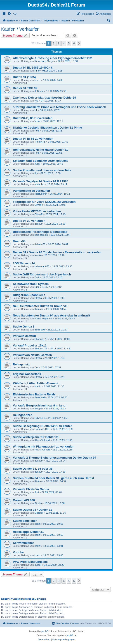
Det (36, 367)
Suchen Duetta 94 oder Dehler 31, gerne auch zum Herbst (53, 478)
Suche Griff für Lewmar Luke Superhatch (42, 274)
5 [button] (69, 43)
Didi (36, 287)
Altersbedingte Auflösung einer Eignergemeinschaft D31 (53, 58)
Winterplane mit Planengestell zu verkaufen (44, 447)
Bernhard (39, 330)
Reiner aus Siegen (45, 61)
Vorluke (18, 552)
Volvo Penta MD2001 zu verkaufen (37, 211)
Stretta (38, 298)
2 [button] (53, 43)
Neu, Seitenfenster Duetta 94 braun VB (40, 306)
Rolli (37, 131)
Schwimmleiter (23, 543)
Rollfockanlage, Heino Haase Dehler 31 (40, 150)
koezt (37, 80)
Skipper (39, 409)
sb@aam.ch (41, 235)
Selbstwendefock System (31, 284)
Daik (37, 277)
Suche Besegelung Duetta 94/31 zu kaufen (43, 426)
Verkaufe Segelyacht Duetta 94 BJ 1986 (41, 181)
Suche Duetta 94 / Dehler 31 (32, 510)
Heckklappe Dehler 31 (28, 532)
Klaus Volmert (42, 440)
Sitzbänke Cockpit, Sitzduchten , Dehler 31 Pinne (47, 128)
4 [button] (64, 43)
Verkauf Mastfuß (24, 336)
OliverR (39, 205)
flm (36, 173)
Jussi (37, 164)
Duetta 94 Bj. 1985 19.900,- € (33, 68)
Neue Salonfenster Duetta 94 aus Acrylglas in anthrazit (52, 315)
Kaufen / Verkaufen (20, 29)
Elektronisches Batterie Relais (34, 394)
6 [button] (74, 43)
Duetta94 (19, 241)
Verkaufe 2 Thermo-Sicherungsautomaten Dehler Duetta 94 (55, 458)
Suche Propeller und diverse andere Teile (42, 170)
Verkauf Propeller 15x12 (30, 345)
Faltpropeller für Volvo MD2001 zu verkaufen (44, 202)
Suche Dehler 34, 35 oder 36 (33, 469)
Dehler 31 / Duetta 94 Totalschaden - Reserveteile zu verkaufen (57, 252)
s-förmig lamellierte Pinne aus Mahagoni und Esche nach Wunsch (59, 107)
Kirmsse (39, 309)
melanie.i (39, 184)
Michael (39, 513)
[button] (79, 43)
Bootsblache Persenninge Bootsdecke (40, 232)
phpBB (45, 631)
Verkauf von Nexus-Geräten (32, 355)
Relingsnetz (21, 364)
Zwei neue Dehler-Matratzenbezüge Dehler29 (44, 98)
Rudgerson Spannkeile (29, 295)
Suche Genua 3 (24, 327)
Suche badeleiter (25, 521)
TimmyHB (40, 142)
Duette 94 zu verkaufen (29, 221)
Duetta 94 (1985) (24, 77)
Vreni (37, 121)
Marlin (38, 386)
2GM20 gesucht (24, 263)
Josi (37, 492)
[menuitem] (12, 14)
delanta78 (40, 244)
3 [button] (59, 43)
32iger (38, 565)
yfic (36, 101)
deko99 (38, 224)
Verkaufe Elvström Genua (31, 489)
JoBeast (39, 91)
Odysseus (40, 418)
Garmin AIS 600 (24, 500)
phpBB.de (71, 636)
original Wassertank (27, 374)
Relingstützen (23, 415)
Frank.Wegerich (43, 319)
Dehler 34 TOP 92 (25, 88)
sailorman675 (42, 266)
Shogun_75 (41, 339)
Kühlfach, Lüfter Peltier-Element (36, 383)
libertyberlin (41, 194)
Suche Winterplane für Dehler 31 (36, 437)
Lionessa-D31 (42, 429)
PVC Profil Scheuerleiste (30, 562)
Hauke (38, 255)
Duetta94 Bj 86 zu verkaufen (33, 118)
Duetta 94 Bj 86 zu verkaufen (33, 139)
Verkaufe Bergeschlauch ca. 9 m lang (39, 405)
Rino (37, 71)
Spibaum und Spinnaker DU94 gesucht (40, 161)
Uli (36, 110)
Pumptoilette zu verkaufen (31, 191)
